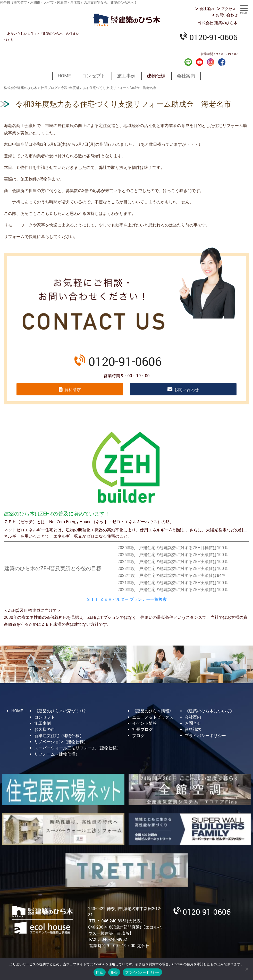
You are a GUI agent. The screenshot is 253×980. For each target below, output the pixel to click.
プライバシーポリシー (205, 736)
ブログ (138, 736)
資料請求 (73, 390)
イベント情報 (145, 723)
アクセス (229, 9)
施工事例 (126, 76)
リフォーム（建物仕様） (57, 754)
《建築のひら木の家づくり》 (61, 711)
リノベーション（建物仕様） (61, 742)
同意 (100, 972)
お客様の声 (45, 729)
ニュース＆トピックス (153, 717)
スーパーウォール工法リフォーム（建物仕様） (78, 748)
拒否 (114, 972)
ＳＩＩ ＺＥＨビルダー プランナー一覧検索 (126, 599)
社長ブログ (142, 729)
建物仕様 (156, 76)
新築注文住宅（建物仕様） (59, 736)
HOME (64, 76)
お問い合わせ (227, 15)
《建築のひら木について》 (209, 711)
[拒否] (247, 969)
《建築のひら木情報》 (153, 711)
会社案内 (207, 9)
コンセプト (94, 76)
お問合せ (193, 723)
